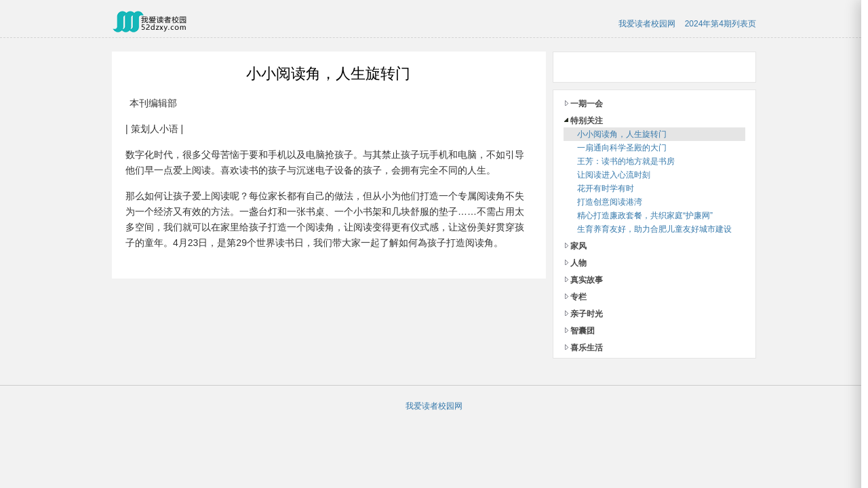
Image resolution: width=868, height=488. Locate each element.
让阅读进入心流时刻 (614, 175)
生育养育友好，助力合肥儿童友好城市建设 (654, 229)
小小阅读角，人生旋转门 (622, 134)
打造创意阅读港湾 (610, 202)
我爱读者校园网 (647, 24)
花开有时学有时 (606, 188)
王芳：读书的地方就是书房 (626, 161)
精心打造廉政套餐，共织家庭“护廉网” (645, 216)
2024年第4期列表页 (721, 24)
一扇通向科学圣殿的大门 (622, 148)
